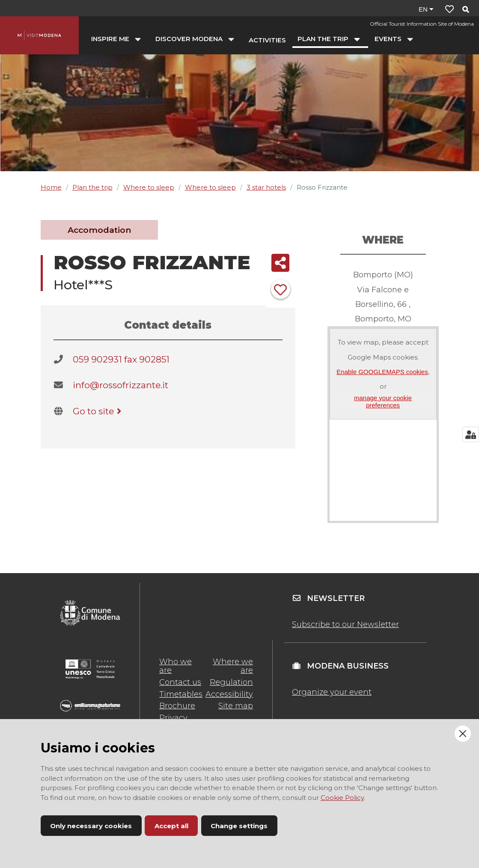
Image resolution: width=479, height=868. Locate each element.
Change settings (239, 826)
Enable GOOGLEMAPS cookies (382, 372)
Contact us (180, 682)
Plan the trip (92, 187)
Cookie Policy (342, 798)
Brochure (177, 706)
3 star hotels (266, 187)
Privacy (173, 718)
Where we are (233, 666)
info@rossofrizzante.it (120, 385)
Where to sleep (149, 187)
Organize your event (332, 692)
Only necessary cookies (91, 826)
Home (51, 187)
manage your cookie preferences (383, 401)
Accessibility (229, 694)
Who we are (176, 666)
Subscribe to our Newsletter (345, 624)
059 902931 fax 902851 (121, 359)
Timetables (181, 694)
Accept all (171, 826)
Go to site (99, 411)
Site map (236, 706)
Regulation (231, 682)
